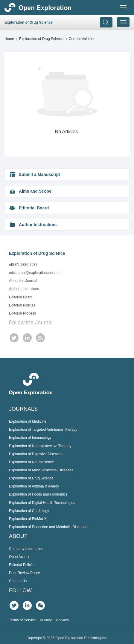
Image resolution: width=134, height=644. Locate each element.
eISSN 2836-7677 (23, 265)
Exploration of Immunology (30, 438)
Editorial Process (22, 313)
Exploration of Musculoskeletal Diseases (41, 470)
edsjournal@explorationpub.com (35, 273)
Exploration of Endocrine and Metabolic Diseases (48, 527)
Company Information (26, 549)
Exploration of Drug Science (41, 39)
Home (9, 39)
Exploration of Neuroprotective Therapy (40, 446)
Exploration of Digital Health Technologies (42, 503)
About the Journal (23, 281)
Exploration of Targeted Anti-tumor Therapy (43, 430)
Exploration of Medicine (28, 421)
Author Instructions (24, 289)
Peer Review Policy (24, 573)
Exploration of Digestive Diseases (36, 454)
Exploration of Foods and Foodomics (38, 494)
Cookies (62, 620)
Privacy (46, 620)
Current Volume (81, 39)
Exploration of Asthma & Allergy (34, 486)
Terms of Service (22, 620)
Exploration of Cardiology (29, 511)
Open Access (20, 557)
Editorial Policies (22, 305)
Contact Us (18, 581)
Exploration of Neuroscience (31, 462)
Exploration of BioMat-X (28, 519)
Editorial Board (21, 297)
